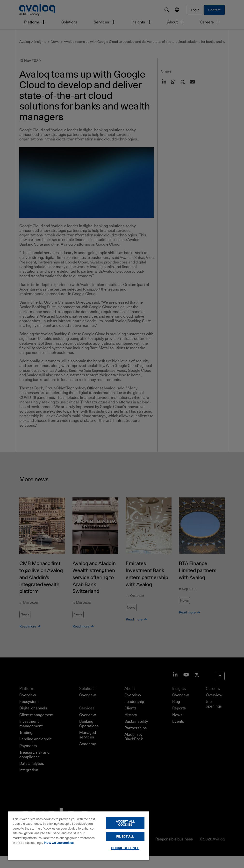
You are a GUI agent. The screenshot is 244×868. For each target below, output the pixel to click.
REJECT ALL (125, 836)
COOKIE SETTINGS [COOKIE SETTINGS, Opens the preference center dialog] (125, 848)
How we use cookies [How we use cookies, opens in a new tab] (59, 843)
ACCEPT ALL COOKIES (125, 823)
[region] (79, 836)
